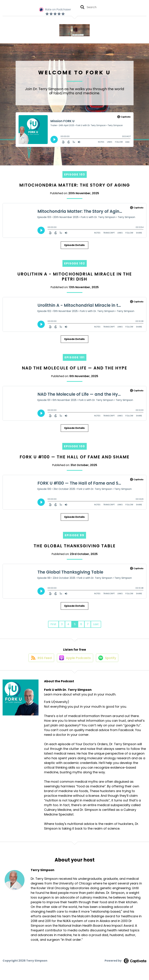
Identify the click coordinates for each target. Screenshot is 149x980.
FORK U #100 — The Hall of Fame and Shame (74, 457)
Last (96, 624)
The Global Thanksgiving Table (75, 546)
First (53, 624)
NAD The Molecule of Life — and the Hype (74, 368)
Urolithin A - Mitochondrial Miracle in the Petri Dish (75, 277)
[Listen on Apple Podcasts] (74, 661)
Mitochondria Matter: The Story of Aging (75, 185)
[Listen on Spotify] (108, 661)
